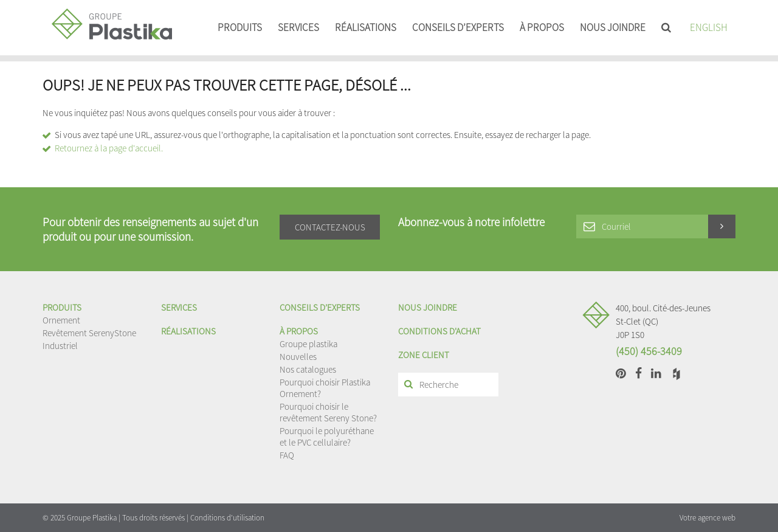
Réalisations (366, 27)
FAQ (287, 455)
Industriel (60, 346)
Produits (240, 27)
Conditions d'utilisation (227, 518)
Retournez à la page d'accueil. (109, 148)
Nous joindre (613, 27)
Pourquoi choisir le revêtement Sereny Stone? (328, 412)
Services (298, 27)
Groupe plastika (308, 344)
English (709, 27)
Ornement (61, 320)
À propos (542, 27)
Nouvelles (298, 357)
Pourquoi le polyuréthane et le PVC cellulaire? (327, 437)
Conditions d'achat (439, 331)
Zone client (424, 355)
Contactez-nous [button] (330, 227)
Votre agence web (707, 518)
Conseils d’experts (458, 27)
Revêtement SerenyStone (89, 333)
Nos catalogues (308, 369)
